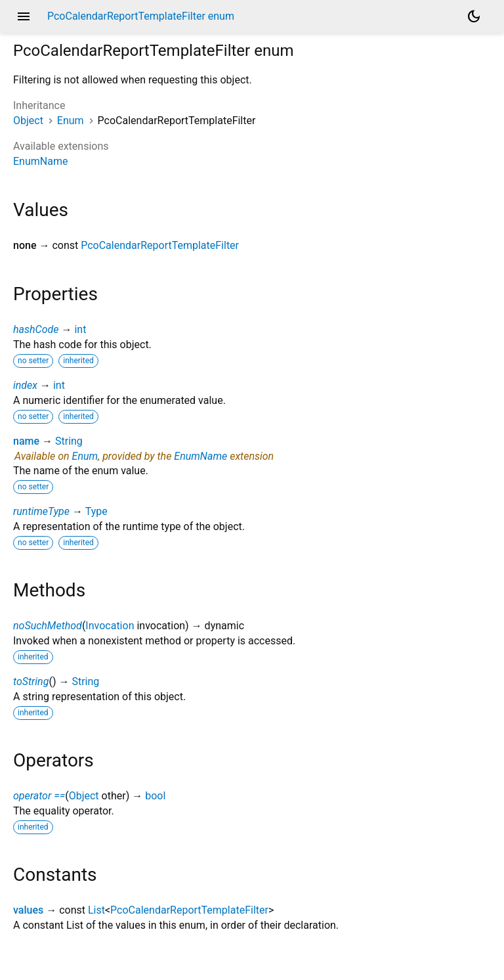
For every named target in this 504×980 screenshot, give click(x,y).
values (28, 910)
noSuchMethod (48, 626)
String (69, 441)
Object (28, 121)
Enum (71, 121)
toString (31, 681)
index (25, 385)
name (26, 441)
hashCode (36, 329)
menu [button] (24, 16)
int (80, 329)
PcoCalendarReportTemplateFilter (160, 245)
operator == (39, 796)
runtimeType (41, 511)
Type (96, 511)
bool (155, 796)
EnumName (40, 161)
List (96, 910)
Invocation (110, 626)
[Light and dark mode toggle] (474, 16)
